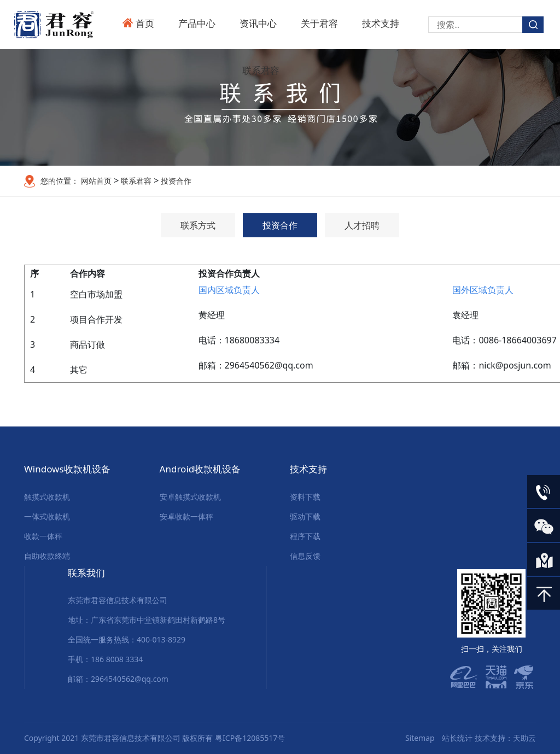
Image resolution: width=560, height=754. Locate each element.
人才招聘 (362, 225)
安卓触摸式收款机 (190, 497)
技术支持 (381, 23)
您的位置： (60, 181)
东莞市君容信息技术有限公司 (118, 600)
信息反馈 (305, 556)
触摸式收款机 (47, 497)
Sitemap (420, 738)
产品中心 (197, 23)
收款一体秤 (43, 536)
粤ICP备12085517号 (250, 738)
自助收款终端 (47, 556)
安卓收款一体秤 (186, 516)
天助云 (524, 738)
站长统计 (457, 738)
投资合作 (175, 181)
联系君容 (261, 70)
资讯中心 (258, 23)
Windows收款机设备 (67, 469)
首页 (145, 23)
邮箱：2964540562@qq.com (118, 679)
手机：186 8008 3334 (105, 659)
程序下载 (305, 536)
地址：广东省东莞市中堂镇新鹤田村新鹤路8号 (147, 620)
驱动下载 (305, 516)
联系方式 (198, 225)
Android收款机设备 (200, 469)
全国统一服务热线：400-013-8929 (127, 639)
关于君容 (319, 23)
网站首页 (96, 181)
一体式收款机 (47, 516)
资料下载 (305, 497)
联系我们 (86, 573)
